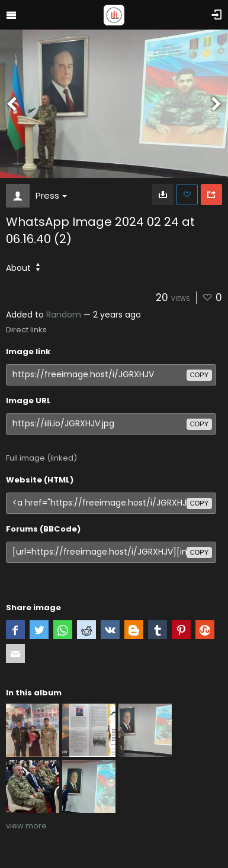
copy (199, 375)
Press (51, 195)
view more (26, 826)
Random (64, 315)
